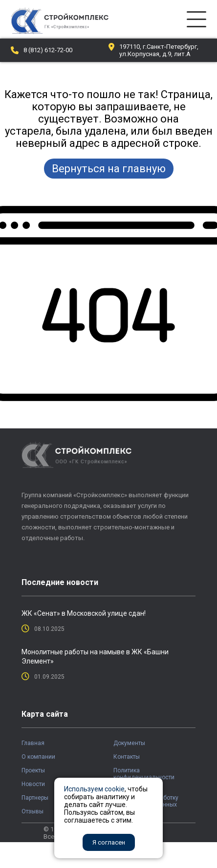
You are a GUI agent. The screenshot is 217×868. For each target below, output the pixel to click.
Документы (129, 743)
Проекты (33, 770)
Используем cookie (94, 789)
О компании (38, 757)
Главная (33, 743)
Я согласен (109, 842)
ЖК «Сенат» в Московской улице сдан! (84, 613)
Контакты (127, 757)
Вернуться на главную (109, 169)
